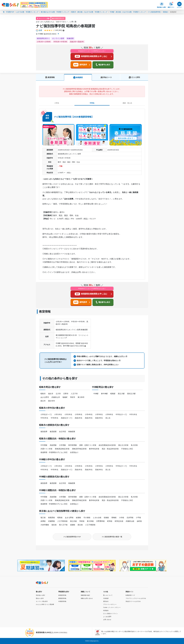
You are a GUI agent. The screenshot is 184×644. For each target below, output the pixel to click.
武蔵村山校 (130, 521)
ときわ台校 (97, 518)
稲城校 (106, 518)
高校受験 (53, 445)
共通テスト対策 (46, 449)
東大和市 (81, 397)
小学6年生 (109, 414)
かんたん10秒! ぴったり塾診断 (45, 604)
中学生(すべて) (121, 414)
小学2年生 (68, 414)
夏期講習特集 (62, 598)
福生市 (51, 394)
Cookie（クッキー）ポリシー (112, 607)
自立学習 (62, 432)
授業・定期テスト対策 (88, 445)
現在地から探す (41, 595)
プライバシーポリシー (110, 604)
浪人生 (108, 418)
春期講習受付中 (59, 18)
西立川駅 (121, 394)
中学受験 (44, 445)
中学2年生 (44, 418)
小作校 (122, 518)
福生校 (54, 525)
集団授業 (53, 432)
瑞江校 (43, 518)
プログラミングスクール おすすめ (136, 598)
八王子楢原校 (90, 525)
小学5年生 (99, 414)
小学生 (57, 103)
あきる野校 (69, 518)
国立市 (43, 401)
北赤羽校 (130, 518)
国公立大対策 (123, 445)
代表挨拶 (106, 598)
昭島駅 (113, 394)
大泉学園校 (45, 525)
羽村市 (73, 397)
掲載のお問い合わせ (87, 598)
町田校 (110, 521)
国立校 (80, 525)
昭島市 (43, 394)
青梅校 (114, 518)
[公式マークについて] (39, 30)
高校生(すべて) (66, 418)
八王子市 (74, 394)
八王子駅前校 (62, 521)
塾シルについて (108, 595)
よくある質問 (107, 617)
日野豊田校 (100, 521)
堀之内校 (73, 521)
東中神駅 (104, 394)
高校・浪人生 (127, 103)
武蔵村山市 (56, 397)
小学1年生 (58, 414)
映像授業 (72, 432)
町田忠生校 (119, 521)
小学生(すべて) (46, 414)
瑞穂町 (65, 397)
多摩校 (43, 521)
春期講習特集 (62, 595)
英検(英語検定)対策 (62, 449)
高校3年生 (99, 418)
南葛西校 (51, 518)
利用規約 (106, 611)
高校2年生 (89, 418)
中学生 (92, 103)
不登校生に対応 (127, 449)
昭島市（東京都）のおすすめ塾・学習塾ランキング (89, 12)
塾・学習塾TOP (9, 12)
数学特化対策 (94, 449)
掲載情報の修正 (85, 595)
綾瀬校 (78, 518)
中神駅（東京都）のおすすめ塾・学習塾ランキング (128, 12)
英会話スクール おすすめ (133, 601)
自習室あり (74, 452)
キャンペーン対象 (44, 18)
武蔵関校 (51, 521)
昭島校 (165, 12)
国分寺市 (51, 401)
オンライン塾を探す (42, 601)
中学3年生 (55, 418)
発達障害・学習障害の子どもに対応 (54, 452)
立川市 (58, 394)
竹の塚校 (87, 518)
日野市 (66, 394)
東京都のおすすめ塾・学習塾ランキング (55, 12)
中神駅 (96, 394)
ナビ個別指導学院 (154, 12)
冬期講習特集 (62, 601)
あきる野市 (45, 397)
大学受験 (62, 445)
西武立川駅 (131, 394)
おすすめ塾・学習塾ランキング (27, 12)
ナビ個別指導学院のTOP (72, 537)
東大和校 (90, 521)
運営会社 (106, 601)
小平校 (138, 518)
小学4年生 (89, 414)
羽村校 (82, 521)
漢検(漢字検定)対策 (79, 449)
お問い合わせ (107, 620)
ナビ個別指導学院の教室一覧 (112, 537)
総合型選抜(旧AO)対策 (107, 445)
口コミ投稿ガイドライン (111, 614)
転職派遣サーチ (130, 595)
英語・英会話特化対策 (110, 449)
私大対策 (134, 445)
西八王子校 (63, 525)
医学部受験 (73, 445)
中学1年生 (133, 414)
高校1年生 (79, 418)
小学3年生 (79, 414)
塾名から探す (40, 598)
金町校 (139, 521)
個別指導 (44, 432)
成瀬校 (73, 525)
